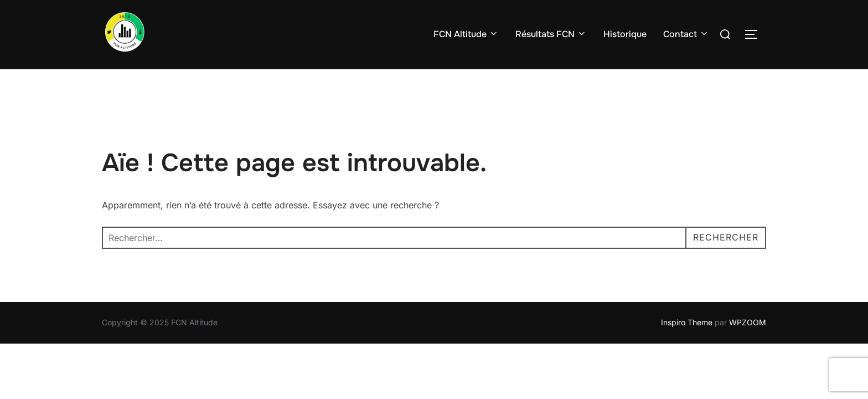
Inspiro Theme (687, 322)
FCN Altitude (466, 34)
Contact (686, 34)
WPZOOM (748, 322)
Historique (625, 34)
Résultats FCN (551, 34)
